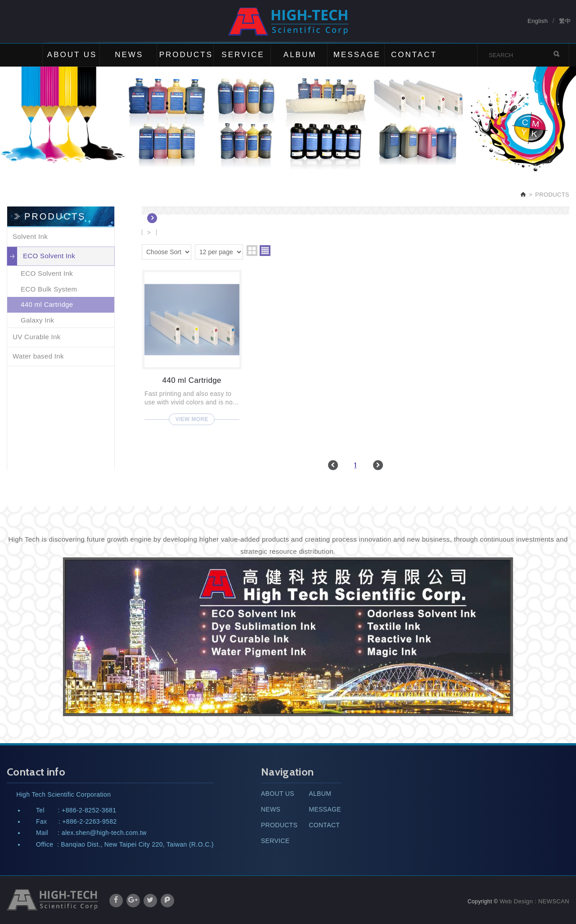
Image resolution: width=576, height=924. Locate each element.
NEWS (129, 55)
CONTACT (414, 55)
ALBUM (300, 55)
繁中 (565, 21)
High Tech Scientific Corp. (288, 22)
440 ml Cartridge (47, 304)
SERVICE (243, 55)
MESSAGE (357, 55)
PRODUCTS (186, 55)
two (252, 251)
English (538, 21)
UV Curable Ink (37, 337)
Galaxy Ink (37, 320)
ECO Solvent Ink (49, 256)
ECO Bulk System (49, 289)
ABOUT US (72, 55)
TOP (558, 877)
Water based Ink (38, 356)
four (265, 251)
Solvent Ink (30, 236)
